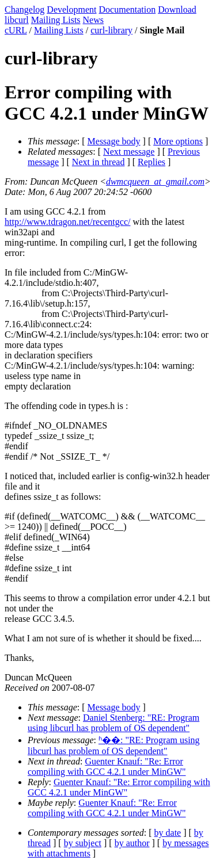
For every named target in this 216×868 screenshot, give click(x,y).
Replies (151, 162)
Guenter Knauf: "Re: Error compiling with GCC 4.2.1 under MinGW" (107, 766)
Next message (129, 152)
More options (178, 141)
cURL (16, 30)
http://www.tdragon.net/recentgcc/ (67, 222)
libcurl (17, 20)
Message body (114, 141)
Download (177, 9)
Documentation (128, 9)
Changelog (24, 9)
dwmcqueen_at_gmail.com (155, 181)
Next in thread (98, 162)
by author (132, 843)
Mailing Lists (56, 20)
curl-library (111, 30)
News (93, 20)
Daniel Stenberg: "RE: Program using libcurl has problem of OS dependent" (113, 723)
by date (168, 833)
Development (71, 9)
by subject (83, 843)
